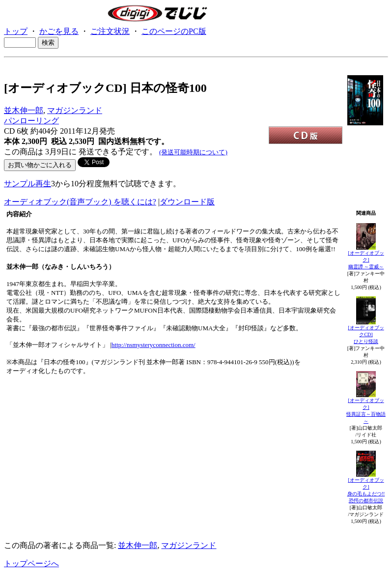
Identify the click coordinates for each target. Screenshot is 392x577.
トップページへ (31, 563)
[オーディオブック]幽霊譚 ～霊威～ (366, 260)
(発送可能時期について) (193, 152)
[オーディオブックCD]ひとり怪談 (366, 334)
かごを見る (59, 31)
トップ (16, 31)
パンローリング (31, 121)
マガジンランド (75, 110)
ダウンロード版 (187, 202)
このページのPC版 (174, 31)
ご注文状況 (110, 31)
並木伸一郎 (24, 110)
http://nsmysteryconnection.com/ (154, 345)
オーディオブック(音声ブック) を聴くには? (80, 202)
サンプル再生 (28, 184)
